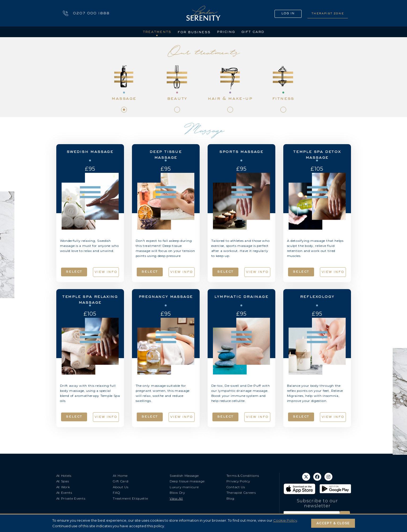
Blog (230, 498)
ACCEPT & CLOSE (333, 523)
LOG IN (288, 13)
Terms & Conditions (243, 476)
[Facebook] (317, 477)
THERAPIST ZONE (328, 13)
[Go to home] (203, 13)
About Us (121, 487)
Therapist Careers (241, 493)
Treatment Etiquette (130, 498)
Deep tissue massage (187, 481)
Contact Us (236, 487)
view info (106, 272)
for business (194, 32)
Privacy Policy (238, 481)
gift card (253, 32)
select (74, 271)
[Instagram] (328, 477)
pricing (226, 32)
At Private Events (71, 498)
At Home (120, 476)
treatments (157, 32)
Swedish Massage (184, 476)
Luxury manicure (184, 487)
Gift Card (121, 481)
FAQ (116, 493)
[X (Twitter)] (306, 477)
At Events (64, 493)
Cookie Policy (285, 520)
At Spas (63, 481)
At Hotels (64, 476)
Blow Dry (177, 493)
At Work (63, 487)
